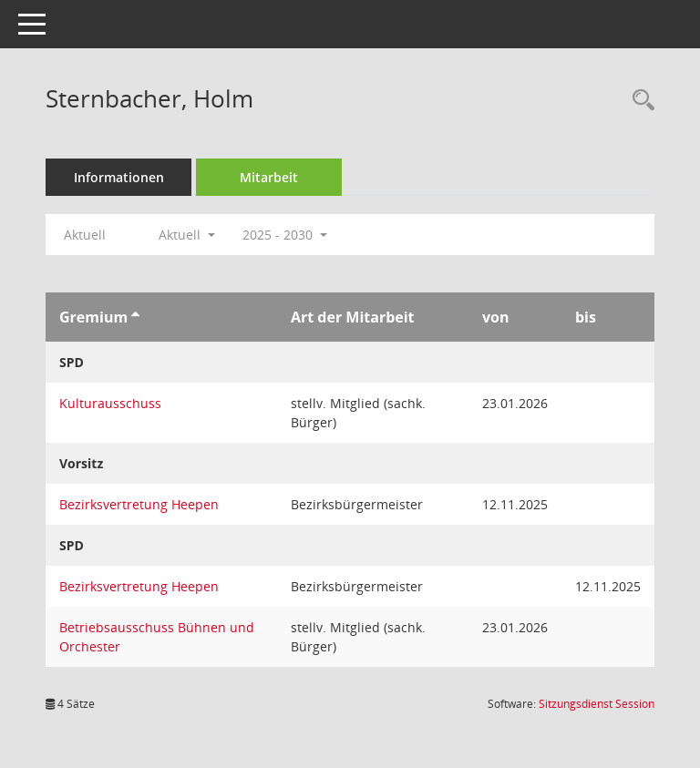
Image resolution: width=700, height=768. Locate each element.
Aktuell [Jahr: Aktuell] (85, 235)
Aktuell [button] (187, 235)
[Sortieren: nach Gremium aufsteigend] (135, 317)
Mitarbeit (269, 177)
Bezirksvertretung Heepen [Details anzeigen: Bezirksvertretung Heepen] (139, 504)
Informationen (119, 177)
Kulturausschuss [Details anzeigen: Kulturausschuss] (110, 403)
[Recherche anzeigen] (639, 101)
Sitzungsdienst (597, 704)
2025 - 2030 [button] (285, 235)
